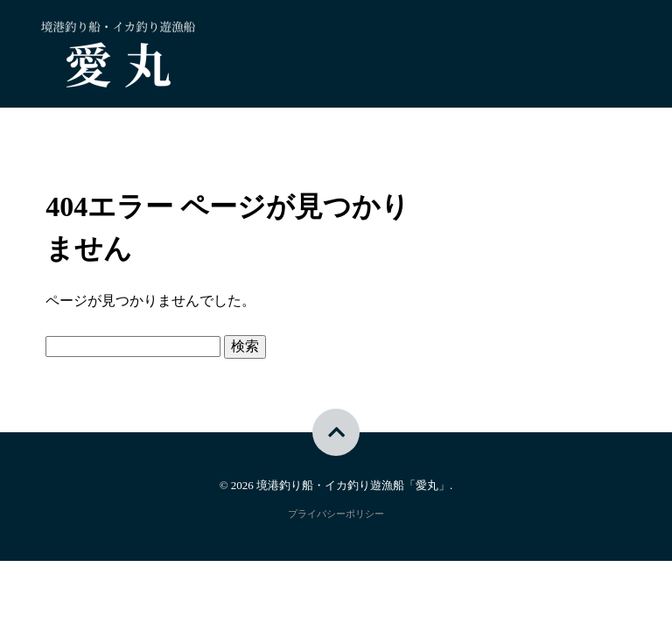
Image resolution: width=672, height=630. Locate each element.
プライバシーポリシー (336, 514)
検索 (245, 346)
